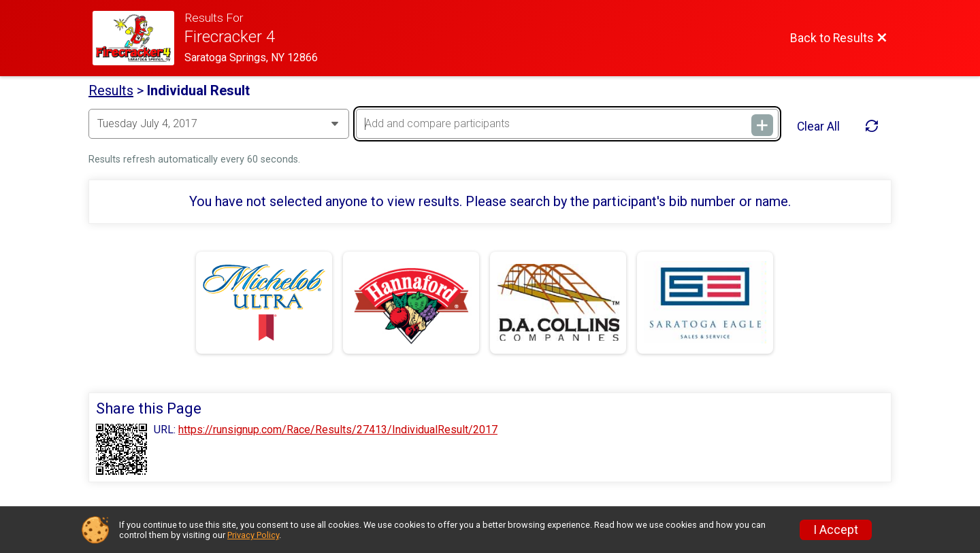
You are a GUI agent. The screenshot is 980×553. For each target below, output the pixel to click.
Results (111, 90)
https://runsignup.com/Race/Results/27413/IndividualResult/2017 (338, 430)
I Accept (836, 530)
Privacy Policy (253, 535)
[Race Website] (138, 38)
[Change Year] (219, 124)
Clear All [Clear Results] (818, 127)
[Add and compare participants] (567, 124)
